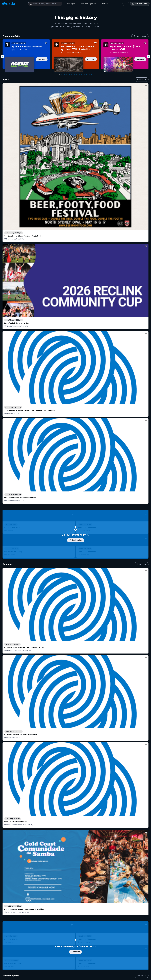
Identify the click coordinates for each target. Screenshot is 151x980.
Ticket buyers (71, 4)
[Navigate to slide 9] (73, 74)
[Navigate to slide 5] (66, 74)
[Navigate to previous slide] (3, 57)
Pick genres (75, 635)
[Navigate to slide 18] (88, 74)
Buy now (42, 59)
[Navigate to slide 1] (60, 74)
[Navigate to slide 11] (76, 74)
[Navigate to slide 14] (81, 74)
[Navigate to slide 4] (65, 74)
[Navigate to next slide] (148, 57)
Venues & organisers (90, 4)
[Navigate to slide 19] (90, 74)
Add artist (75, 264)
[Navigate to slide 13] (80, 74)
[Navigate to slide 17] (86, 74)
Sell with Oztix (140, 4)
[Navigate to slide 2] (61, 74)
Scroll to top (75, 960)
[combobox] (45, 4)
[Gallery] (75, 57)
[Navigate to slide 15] (83, 74)
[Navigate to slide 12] (78, 74)
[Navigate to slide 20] (91, 74)
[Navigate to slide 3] (63, 74)
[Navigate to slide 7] (70, 74)
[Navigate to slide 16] (85, 74)
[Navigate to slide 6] (68, 74)
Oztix (105, 4)
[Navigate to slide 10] (75, 74)
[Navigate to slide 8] (71, 74)
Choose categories (75, 472)
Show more (142, 80)
